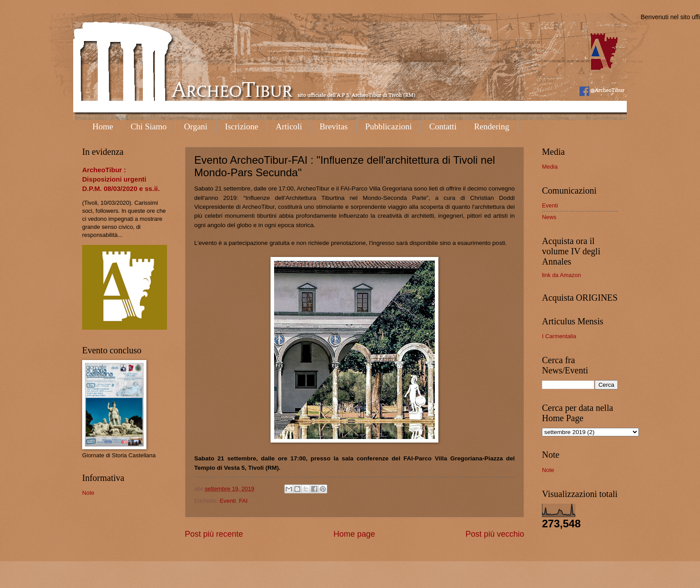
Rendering (492, 126)
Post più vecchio (495, 534)
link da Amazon (561, 275)
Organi (196, 126)
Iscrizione (242, 126)
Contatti (443, 126)
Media (550, 167)
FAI (243, 501)
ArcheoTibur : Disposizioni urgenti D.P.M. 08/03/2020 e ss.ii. (121, 179)
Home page (354, 534)
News (549, 217)
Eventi (228, 501)
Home (103, 126)
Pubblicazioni (388, 126)
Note (88, 493)
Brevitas (334, 126)
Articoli (289, 126)
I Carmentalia (559, 336)
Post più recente (214, 534)
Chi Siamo (148, 126)
